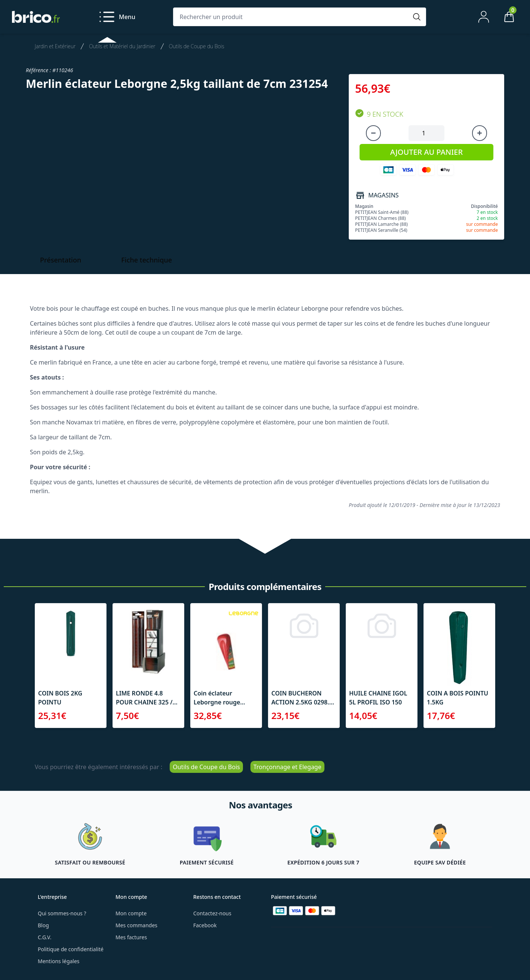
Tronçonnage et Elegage (287, 767)
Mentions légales (59, 961)
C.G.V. (44, 937)
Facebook (205, 925)
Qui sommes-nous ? (62, 913)
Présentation (61, 260)
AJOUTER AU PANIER (426, 152)
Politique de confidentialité (71, 949)
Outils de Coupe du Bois (197, 46)
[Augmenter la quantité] (480, 133)
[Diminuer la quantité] (373, 133)
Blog (43, 925)
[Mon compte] (484, 17)
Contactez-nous (212, 913)
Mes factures (131, 937)
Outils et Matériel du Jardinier (122, 46)
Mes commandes (136, 925)
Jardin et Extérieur (55, 46)
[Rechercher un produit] (292, 17)
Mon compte (131, 913)
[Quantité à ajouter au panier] (426, 133)
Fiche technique (147, 260)
